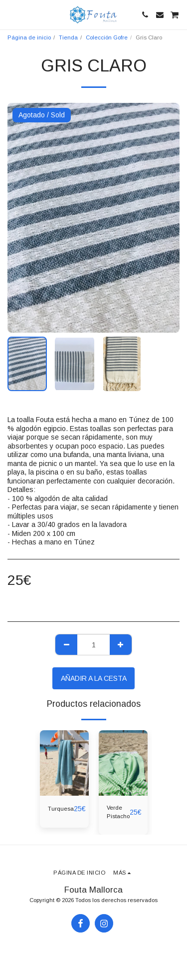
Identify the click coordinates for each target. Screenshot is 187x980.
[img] (64, 763)
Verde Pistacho (118, 812)
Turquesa (61, 809)
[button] (11, 14)
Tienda (68, 37)
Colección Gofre (107, 37)
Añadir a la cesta (94, 678)
